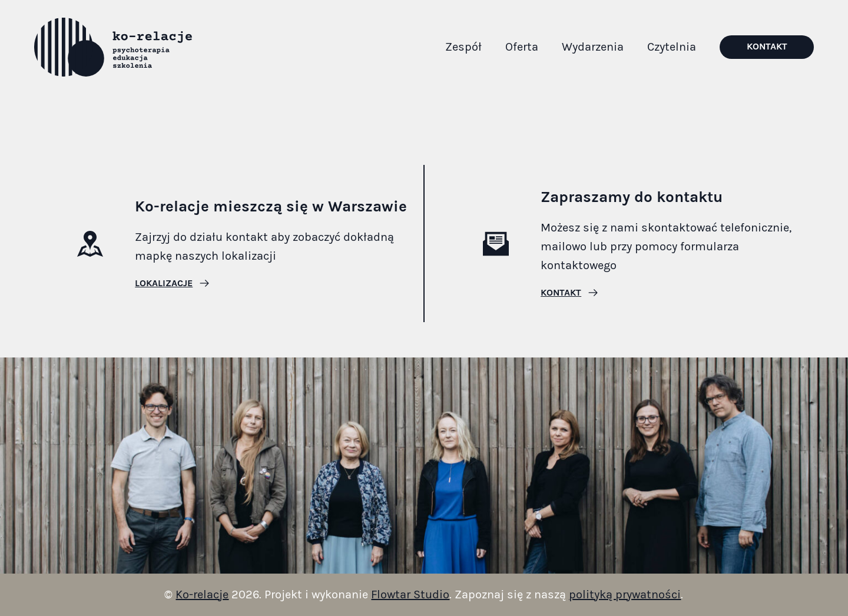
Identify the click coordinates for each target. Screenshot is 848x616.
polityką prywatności (625, 595)
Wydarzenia (593, 47)
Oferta (522, 47)
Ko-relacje (202, 595)
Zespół (463, 47)
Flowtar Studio (410, 595)
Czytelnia (672, 47)
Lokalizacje (164, 283)
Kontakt (767, 47)
